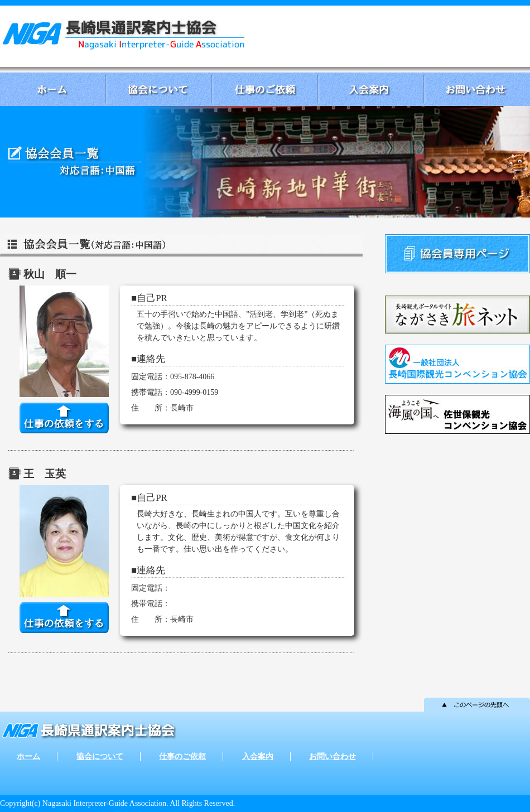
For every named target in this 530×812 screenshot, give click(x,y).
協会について (159, 89)
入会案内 (371, 89)
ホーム (53, 89)
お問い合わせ (477, 89)
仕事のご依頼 (265, 89)
